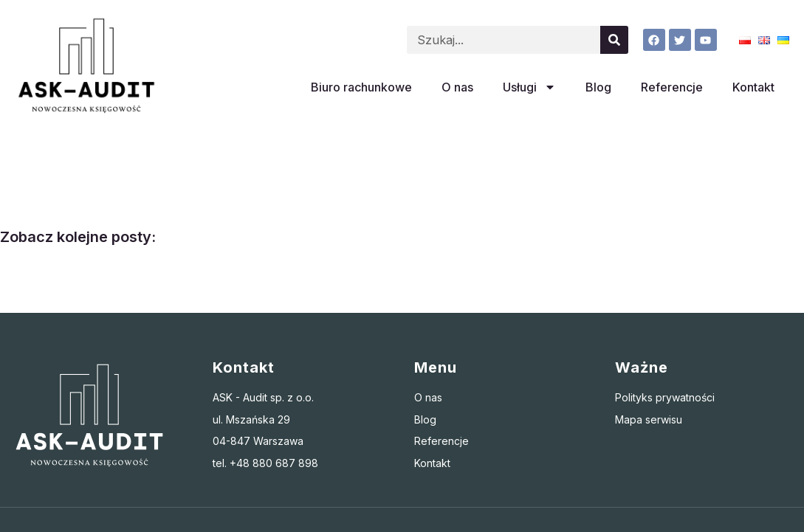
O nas (457, 87)
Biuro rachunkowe (361, 87)
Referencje (672, 87)
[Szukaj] (614, 40)
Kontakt (753, 87)
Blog (598, 87)
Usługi (529, 87)
